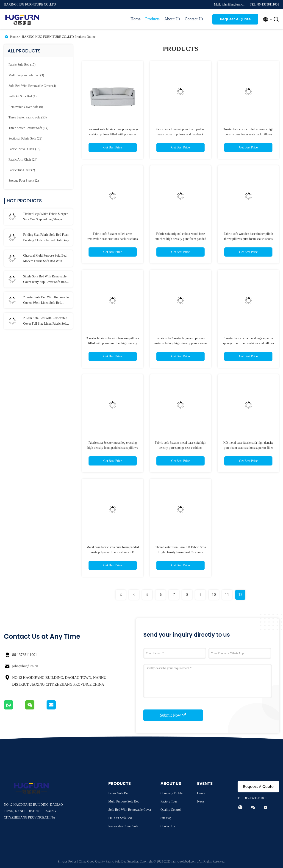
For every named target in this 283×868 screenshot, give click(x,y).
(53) (28, 117)
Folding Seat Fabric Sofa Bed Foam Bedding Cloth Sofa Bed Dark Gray (46, 237)
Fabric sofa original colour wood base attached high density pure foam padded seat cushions (180, 239)
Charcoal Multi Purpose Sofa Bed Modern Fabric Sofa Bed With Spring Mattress (45, 259)
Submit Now (173, 715)
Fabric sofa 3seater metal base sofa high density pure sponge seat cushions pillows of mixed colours (180, 448)
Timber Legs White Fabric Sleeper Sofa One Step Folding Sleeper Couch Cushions (45, 217)
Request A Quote (235, 19)
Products (152, 19)
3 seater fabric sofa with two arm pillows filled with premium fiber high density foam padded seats (113, 343)
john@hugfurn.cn (25, 666)
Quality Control (171, 810)
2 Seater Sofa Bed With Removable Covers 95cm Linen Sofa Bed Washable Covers (46, 301)
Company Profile (172, 793)
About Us (172, 19)
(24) (23, 160)
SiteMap (166, 818)
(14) (28, 128)
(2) (22, 170)
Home (136, 19)
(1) (22, 96)
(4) (32, 86)
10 (214, 595)
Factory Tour (169, 801)
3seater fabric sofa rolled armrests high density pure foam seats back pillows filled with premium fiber (248, 134)
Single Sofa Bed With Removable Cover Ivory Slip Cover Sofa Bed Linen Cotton (45, 280)
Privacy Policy (67, 861)
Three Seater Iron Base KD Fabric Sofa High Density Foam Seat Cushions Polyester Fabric (181, 552)
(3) (26, 75)
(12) (24, 181)
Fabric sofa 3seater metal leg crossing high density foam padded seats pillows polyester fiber (113, 448)
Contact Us (194, 19)
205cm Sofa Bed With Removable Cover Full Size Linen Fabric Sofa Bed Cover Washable (45, 321)
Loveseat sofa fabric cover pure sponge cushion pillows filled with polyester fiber (113, 134)
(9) (26, 107)
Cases (201, 793)
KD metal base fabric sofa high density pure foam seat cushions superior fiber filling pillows (248, 448)
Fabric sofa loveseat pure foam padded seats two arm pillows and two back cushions (181, 134)
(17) (22, 65)
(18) (25, 149)
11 (227, 595)
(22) (25, 138)
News (201, 801)
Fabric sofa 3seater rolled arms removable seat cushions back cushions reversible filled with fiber (112, 239)
